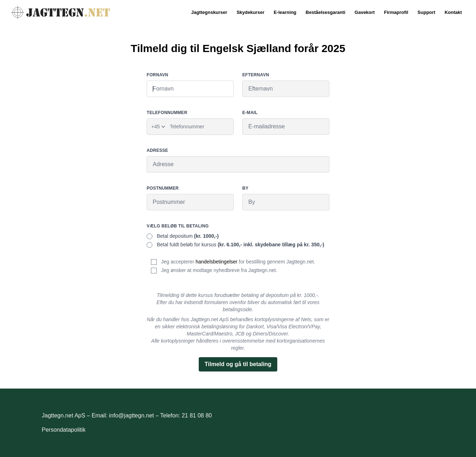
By (245, 188)
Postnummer (163, 188)
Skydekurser (250, 12)
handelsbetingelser (217, 262)
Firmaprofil (396, 12)
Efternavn (256, 75)
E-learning (285, 12)
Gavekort (365, 12)
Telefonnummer (167, 113)
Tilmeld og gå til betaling (238, 364)
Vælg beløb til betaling (178, 226)
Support (426, 12)
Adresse (157, 150)
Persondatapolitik (64, 430)
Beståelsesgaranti (326, 12)
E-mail (250, 113)
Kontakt (453, 12)
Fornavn (158, 75)
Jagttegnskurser (209, 12)
